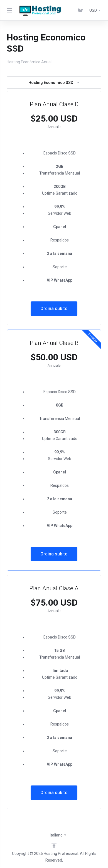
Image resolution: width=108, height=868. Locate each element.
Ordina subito (54, 309)
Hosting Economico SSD (54, 83)
